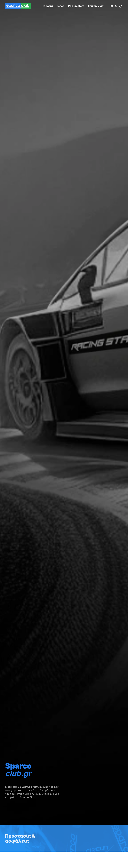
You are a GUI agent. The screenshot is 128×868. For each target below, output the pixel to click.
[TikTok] (121, 6)
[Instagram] (111, 6)
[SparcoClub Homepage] (18, 6)
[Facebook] (116, 6)
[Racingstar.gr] (61, 6)
